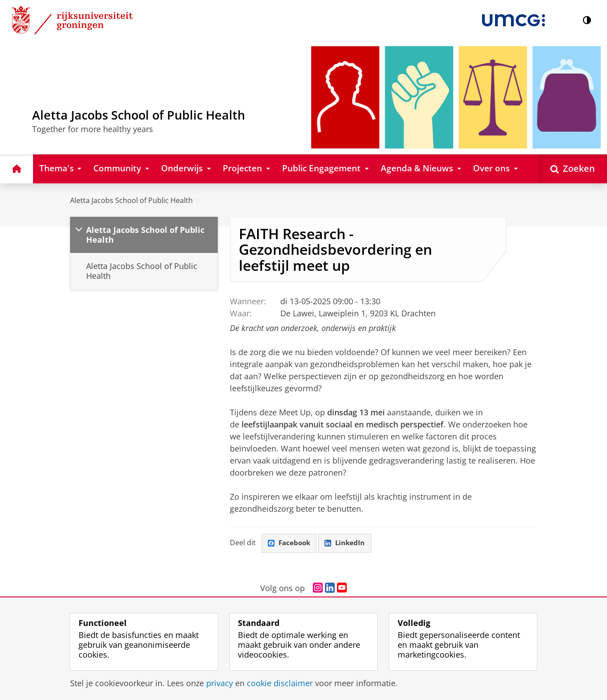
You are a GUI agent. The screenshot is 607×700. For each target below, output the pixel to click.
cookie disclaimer (280, 683)
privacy (220, 683)
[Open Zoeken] (573, 169)
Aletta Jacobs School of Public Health (131, 200)
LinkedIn (348, 543)
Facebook (290, 543)
